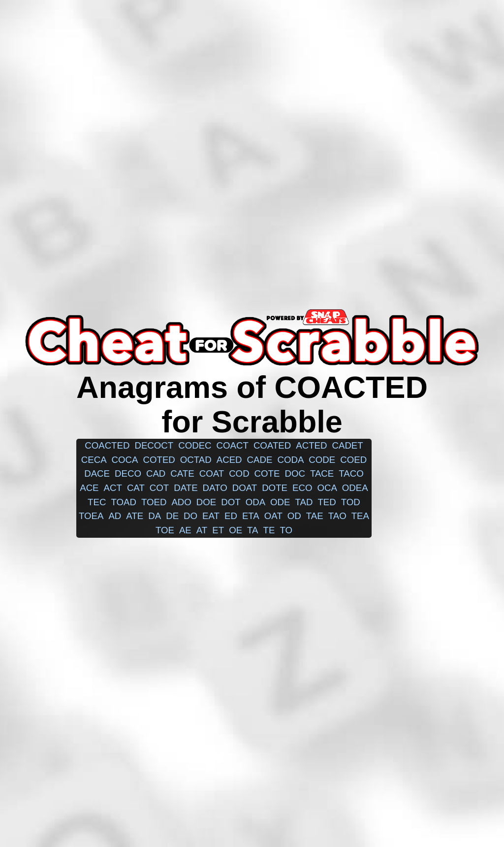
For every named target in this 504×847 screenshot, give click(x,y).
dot (231, 502)
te (269, 530)
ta (252, 530)
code (322, 460)
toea (91, 516)
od (294, 516)
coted (159, 460)
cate (182, 473)
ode (280, 502)
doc (295, 473)
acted (311, 445)
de (172, 516)
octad (196, 460)
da (155, 516)
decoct (154, 445)
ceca (94, 460)
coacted (107, 445)
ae (185, 530)
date (186, 488)
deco (128, 473)
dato (215, 488)
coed (353, 460)
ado (181, 502)
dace (97, 473)
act (113, 488)
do (190, 516)
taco (351, 473)
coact (233, 445)
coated (272, 445)
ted (327, 502)
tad (304, 502)
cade (260, 460)
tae (315, 516)
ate (135, 516)
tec (97, 502)
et (218, 530)
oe (236, 530)
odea (355, 488)
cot (159, 488)
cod (239, 473)
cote (267, 473)
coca (125, 460)
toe (165, 530)
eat (211, 516)
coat (212, 473)
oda (255, 502)
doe (206, 502)
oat (273, 516)
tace (322, 473)
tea (360, 516)
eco (302, 488)
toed (154, 502)
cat (136, 488)
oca (327, 488)
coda (290, 460)
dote (275, 488)
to (286, 530)
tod (351, 502)
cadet (347, 445)
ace (89, 488)
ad (115, 516)
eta (251, 516)
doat (245, 488)
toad (124, 502)
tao (337, 516)
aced (229, 460)
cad (156, 473)
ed (231, 516)
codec (195, 445)
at (202, 530)
